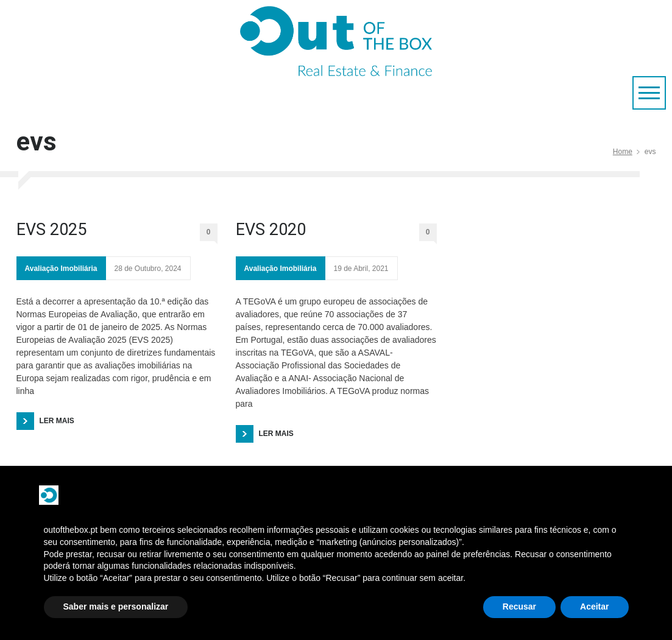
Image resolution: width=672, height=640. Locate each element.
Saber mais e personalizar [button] (116, 607)
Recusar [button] (519, 607)
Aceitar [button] (594, 607)
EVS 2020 (271, 230)
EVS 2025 (51, 230)
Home (623, 152)
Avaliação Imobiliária (61, 269)
